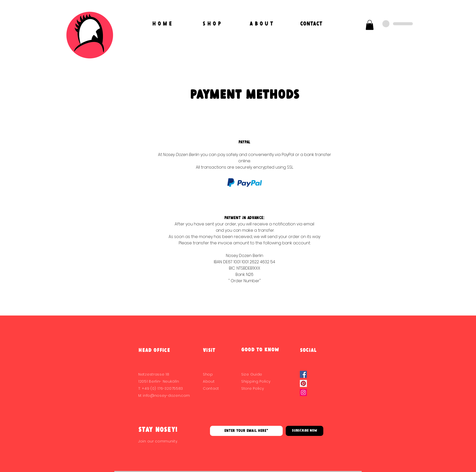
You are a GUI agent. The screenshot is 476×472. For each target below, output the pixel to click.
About (209, 381)
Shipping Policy (256, 381)
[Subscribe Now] (305, 431)
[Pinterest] (303, 383)
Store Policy (253, 388)
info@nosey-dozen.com (166, 396)
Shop (208, 374)
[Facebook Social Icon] (303, 374)
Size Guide (252, 374)
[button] (370, 25)
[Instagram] (303, 392)
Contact (211, 388)
